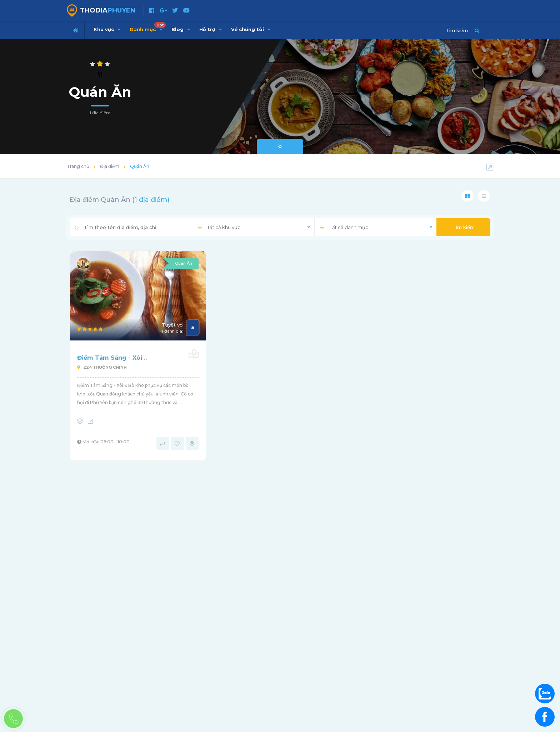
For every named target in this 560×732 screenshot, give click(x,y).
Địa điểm (110, 166)
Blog (181, 29)
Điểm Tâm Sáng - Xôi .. (112, 358)
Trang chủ (78, 166)
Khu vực (107, 29)
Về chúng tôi (251, 29)
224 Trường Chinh (102, 367)
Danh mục (148, 27)
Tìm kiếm (464, 227)
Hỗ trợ (211, 29)
